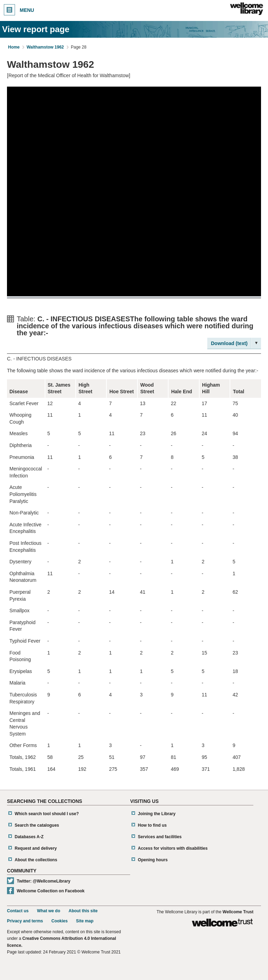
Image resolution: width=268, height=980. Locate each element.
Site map (85, 921)
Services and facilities (160, 837)
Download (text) (229, 343)
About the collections (36, 860)
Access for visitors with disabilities (173, 848)
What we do (49, 911)
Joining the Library (157, 814)
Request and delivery (36, 848)
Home (14, 47)
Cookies (59, 921)
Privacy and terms (25, 921)
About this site (83, 911)
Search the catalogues (37, 825)
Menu (19, 10)
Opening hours (153, 860)
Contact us (18, 911)
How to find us (152, 825)
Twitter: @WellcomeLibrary (44, 881)
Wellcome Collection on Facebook (51, 891)
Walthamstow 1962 (45, 47)
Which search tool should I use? (47, 814)
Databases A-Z (29, 837)
